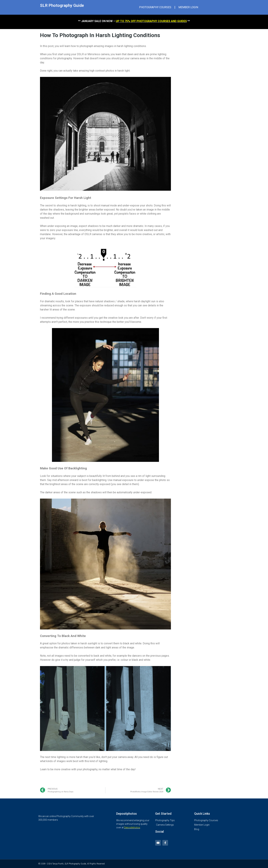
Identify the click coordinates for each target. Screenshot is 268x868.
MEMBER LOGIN (188, 7)
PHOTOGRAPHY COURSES (155, 7)
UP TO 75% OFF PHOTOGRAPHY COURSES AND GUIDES (151, 21)
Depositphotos (132, 828)
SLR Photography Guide (62, 5)
